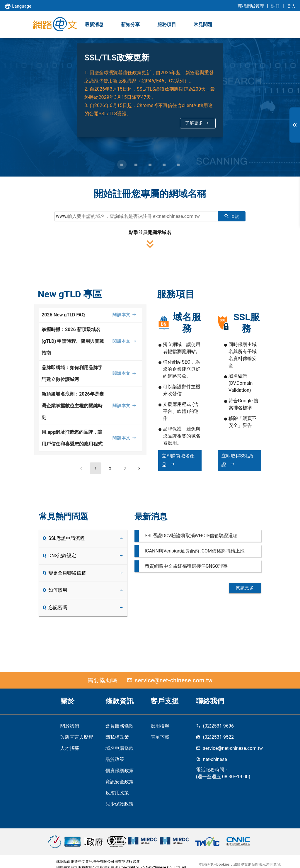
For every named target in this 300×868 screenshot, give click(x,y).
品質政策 (115, 759)
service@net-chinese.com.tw (168, 680)
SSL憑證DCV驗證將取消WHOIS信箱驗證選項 (191, 536)
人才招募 (70, 748)
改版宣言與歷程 (77, 737)
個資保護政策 (120, 770)
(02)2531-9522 (215, 737)
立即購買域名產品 (178, 460)
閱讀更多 (245, 588)
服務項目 (167, 24)
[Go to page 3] (125, 468)
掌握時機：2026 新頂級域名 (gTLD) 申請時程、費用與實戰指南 (73, 341)
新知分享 (130, 24)
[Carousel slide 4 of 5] (164, 165)
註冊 (275, 6)
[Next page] (139, 468)
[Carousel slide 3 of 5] (150, 165)
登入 (291, 6)
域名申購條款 (120, 748)
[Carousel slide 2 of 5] (136, 165)
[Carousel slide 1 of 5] (122, 165)
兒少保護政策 (120, 804)
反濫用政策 (117, 793)
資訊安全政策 (120, 782)
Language (18, 7)
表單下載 (160, 737)
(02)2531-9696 (215, 726)
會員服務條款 (120, 726)
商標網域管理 (251, 6)
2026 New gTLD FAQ (63, 315)
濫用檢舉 (160, 726)
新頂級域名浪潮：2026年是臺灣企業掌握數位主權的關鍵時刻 (73, 406)
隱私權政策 (117, 737)
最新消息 (94, 24)
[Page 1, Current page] (96, 468)
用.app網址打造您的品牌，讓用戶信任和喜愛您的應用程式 (72, 438)
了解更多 (194, 123)
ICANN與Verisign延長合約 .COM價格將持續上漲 (195, 551)
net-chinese (212, 759)
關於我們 (70, 726)
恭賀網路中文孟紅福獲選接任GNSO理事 (186, 566)
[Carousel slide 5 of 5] (178, 165)
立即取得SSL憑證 (237, 460)
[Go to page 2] (110, 468)
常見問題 (203, 24)
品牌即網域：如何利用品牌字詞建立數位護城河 (72, 373)
